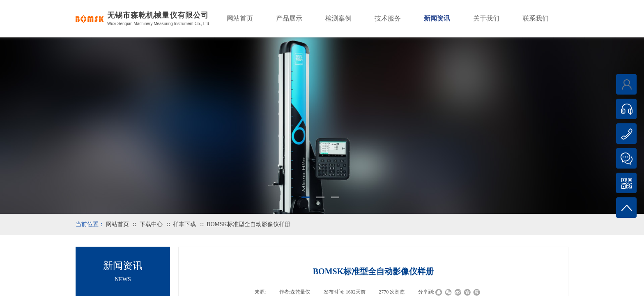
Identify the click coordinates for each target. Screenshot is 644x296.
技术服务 (388, 18)
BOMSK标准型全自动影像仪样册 (248, 224)
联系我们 (536, 18)
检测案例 (338, 18)
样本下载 (184, 224)
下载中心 (151, 224)
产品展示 (289, 18)
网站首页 (117, 224)
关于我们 (486, 18)
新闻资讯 (437, 18)
